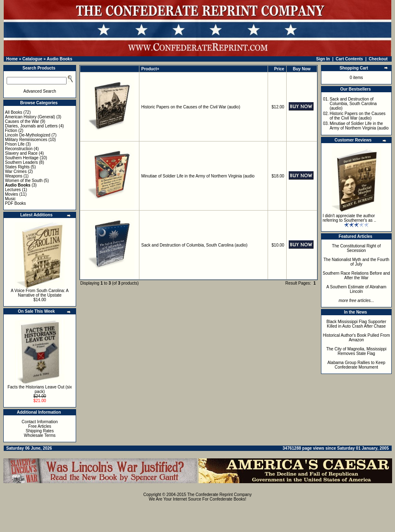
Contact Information (39, 422)
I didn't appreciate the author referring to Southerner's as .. (349, 218)
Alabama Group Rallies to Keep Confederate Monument (356, 365)
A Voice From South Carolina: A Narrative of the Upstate (40, 293)
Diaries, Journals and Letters (31, 126)
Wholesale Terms (40, 435)
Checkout (378, 59)
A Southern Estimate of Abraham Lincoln (356, 289)
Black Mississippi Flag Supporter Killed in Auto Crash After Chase (356, 324)
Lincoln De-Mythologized (28, 135)
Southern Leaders (22, 162)
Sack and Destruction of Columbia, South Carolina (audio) (195, 245)
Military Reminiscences (26, 140)
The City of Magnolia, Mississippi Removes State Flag (357, 351)
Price (279, 69)
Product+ (151, 69)
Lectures (13, 190)
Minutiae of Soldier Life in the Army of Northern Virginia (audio (198, 176)
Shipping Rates (40, 431)
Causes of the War (22, 121)
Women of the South (24, 181)
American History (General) (30, 117)
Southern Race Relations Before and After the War (356, 276)
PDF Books (16, 203)
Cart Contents (350, 59)
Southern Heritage (22, 158)
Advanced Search (40, 91)
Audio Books (60, 59)
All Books (14, 112)
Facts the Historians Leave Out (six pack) (40, 389)
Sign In (323, 59)
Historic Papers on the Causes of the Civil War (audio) (191, 107)
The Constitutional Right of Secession (357, 248)
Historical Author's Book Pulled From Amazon (357, 338)
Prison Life (15, 144)
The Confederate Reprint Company (220, 495)
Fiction (11, 131)
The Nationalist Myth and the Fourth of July (356, 262)
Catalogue (32, 59)
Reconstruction (19, 149)
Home (12, 59)
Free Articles (40, 426)
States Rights (17, 167)
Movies (12, 194)
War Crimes (16, 171)
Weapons (14, 176)
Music (10, 199)
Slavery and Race (21, 153)
